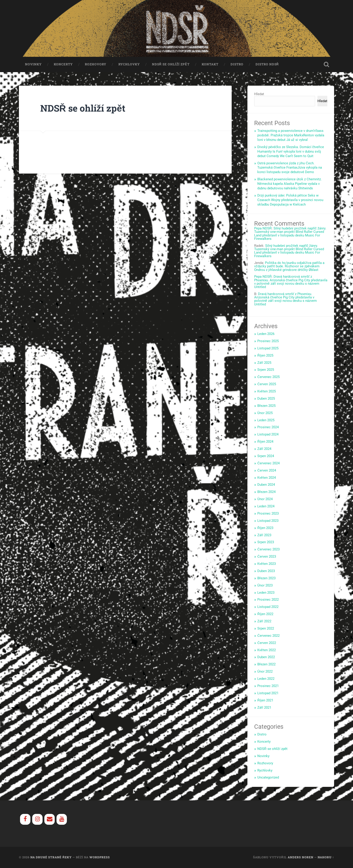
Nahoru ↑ (326, 857)
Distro (237, 64)
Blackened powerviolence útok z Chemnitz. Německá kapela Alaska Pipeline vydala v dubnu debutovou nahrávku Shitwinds (290, 184)
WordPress (100, 857)
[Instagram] (37, 820)
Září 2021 (264, 708)
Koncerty (63, 64)
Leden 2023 (266, 593)
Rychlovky (129, 64)
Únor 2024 (265, 499)
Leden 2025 (266, 420)
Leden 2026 (266, 334)
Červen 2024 (267, 470)
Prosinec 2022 (268, 600)
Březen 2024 (266, 492)
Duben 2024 (266, 485)
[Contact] (50, 820)
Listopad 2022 (268, 607)
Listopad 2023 (268, 521)
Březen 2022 (266, 664)
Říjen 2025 (265, 355)
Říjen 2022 (265, 614)
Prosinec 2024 (268, 427)
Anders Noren (301, 857)
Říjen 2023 (265, 528)
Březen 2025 (266, 406)
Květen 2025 (267, 392)
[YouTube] (62, 820)
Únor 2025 (265, 413)
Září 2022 (264, 621)
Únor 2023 (265, 585)
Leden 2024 (266, 506)
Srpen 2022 (266, 629)
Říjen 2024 (265, 442)
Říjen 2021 (265, 700)
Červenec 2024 (268, 463)
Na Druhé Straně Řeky (51, 857)
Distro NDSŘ (267, 64)
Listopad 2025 (268, 348)
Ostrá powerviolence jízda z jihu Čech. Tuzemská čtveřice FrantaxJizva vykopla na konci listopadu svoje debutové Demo (290, 168)
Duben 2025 (266, 399)
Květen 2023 (267, 564)
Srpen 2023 (266, 542)
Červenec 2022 (268, 636)
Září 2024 (264, 449)
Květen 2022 (267, 650)
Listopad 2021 (268, 693)
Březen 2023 (266, 578)
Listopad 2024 (268, 435)
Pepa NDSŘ (263, 229)
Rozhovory (96, 64)
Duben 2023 (266, 571)
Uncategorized (268, 778)
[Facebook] (25, 820)
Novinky (33, 64)
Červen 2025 (267, 384)
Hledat (259, 94)
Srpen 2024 (266, 456)
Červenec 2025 (268, 377)
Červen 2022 (267, 643)
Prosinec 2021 (268, 686)
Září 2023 (264, 535)
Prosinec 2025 (268, 341)
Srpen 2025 (266, 370)
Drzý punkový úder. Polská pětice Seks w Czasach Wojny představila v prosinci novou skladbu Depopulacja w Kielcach (290, 200)
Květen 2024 (267, 478)
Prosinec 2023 (268, 514)
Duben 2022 (266, 657)
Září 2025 (264, 363)
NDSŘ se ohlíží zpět (171, 64)
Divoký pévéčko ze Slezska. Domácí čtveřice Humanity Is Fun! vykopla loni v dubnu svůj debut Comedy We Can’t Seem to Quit (291, 151)
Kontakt (210, 64)
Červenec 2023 (268, 550)
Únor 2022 (265, 672)
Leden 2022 (266, 679)
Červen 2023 (267, 557)
